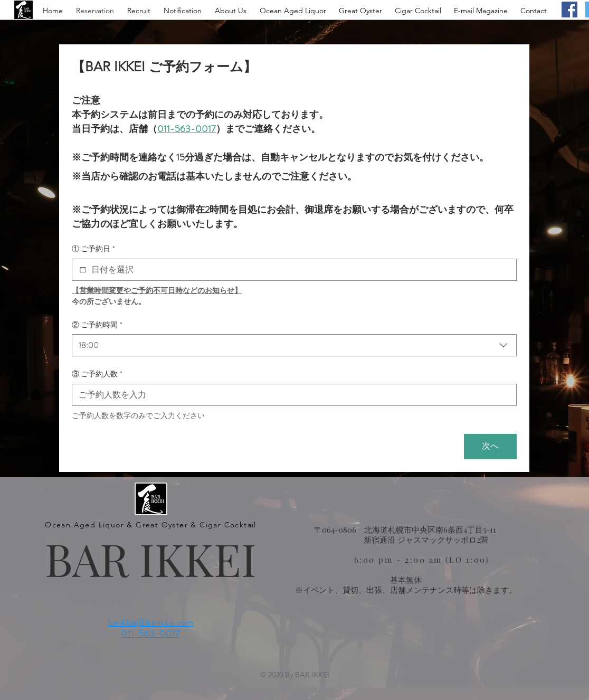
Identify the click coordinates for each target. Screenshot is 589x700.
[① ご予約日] (83, 270)
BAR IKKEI (151, 558)
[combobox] (294, 345)
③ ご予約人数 (97, 374)
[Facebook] (569, 10)
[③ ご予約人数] (291, 395)
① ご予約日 (93, 249)
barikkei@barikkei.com (151, 622)
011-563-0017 (151, 633)
